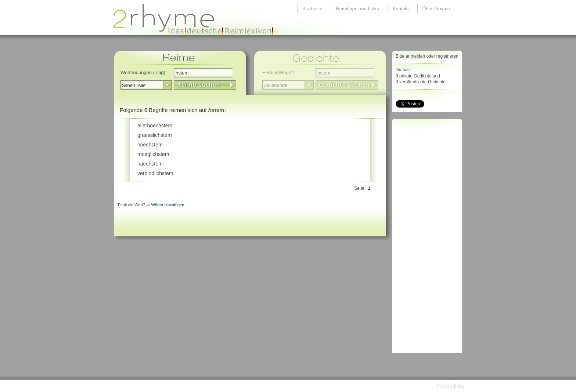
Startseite (312, 9)
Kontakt (401, 9)
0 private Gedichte (413, 76)
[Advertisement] (425, 238)
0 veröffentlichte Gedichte (421, 82)
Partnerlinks (451, 386)
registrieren (447, 56)
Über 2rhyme (436, 9)
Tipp (159, 72)
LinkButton (205, 85)
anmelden (415, 56)
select (167, 85)
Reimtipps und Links (358, 9)
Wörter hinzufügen (168, 205)
